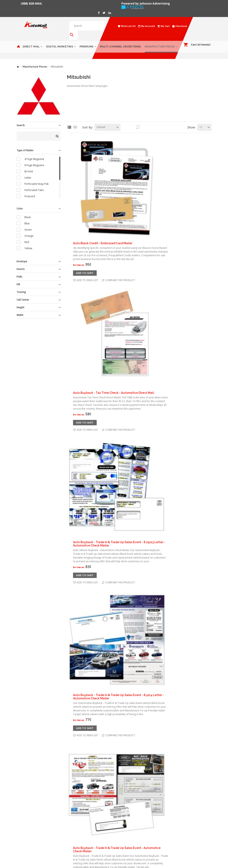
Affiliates (89, 811)
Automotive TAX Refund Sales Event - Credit (143, 383)
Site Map (89, 817)
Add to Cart (123, 165)
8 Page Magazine (34, 159)
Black (28, 211)
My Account (90, 786)
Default (101, 121)
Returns (55, 817)
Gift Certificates (93, 805)
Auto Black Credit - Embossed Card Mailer (141, 135)
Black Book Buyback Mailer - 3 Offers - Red (141, 530)
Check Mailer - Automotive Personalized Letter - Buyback (152, 676)
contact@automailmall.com (133, 808)
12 (201, 121)
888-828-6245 (125, 801)
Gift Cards (173, 786)
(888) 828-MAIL (32, 4)
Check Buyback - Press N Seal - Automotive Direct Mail (150, 627)
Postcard (30, 190)
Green (28, 224)
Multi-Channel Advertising (121, 41)
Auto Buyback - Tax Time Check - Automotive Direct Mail (152, 184)
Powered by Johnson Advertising (146, 4)
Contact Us (56, 811)
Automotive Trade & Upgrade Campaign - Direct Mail (149, 432)
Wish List (89, 798)
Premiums (87, 41)
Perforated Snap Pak (37, 178)
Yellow (28, 242)
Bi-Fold (29, 165)
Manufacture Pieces (160, 41)
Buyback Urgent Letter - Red (132, 579)
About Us (55, 786)
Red (27, 236)
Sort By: (87, 121)
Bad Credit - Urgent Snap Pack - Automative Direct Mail (151, 481)
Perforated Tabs (34, 184)
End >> (157, 744)
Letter (28, 172)
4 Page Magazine (34, 153)
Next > (142, 744)
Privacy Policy (58, 798)
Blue (27, 217)
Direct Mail (31, 41)
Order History (92, 792)
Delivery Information (62, 792)
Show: (191, 121)
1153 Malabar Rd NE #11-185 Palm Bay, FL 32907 (134, 790)
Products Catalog (178, 792)
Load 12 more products (139, 729)
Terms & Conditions (62, 805)
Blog (53, 823)
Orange (29, 230)
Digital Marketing (60, 41)
